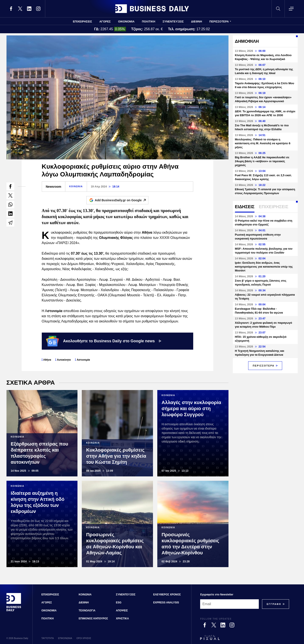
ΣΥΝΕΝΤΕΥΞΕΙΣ (173, 21)
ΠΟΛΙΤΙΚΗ (149, 21)
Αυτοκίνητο (64, 360)
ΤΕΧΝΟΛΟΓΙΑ (87, 611)
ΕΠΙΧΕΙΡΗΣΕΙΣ (83, 21)
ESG (119, 603)
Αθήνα (47, 360)
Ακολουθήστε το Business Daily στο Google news (104, 341)
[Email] (229, 604)
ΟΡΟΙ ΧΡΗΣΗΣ (84, 638)
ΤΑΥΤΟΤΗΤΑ (47, 638)
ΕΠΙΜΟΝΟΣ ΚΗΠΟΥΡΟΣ (93, 619)
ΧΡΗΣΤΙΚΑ (122, 619)
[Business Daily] (14, 611)
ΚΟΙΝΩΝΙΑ (76, 186)
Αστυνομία (83, 360)
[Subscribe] (274, 604)
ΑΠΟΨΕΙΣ (122, 611)
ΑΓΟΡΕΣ (105, 21)
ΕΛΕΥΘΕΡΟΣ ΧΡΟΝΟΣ (167, 595)
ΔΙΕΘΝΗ (197, 21)
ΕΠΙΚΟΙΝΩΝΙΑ (65, 638)
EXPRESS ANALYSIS (166, 603)
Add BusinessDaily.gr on (121, 200)
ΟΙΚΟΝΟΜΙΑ (126, 21)
